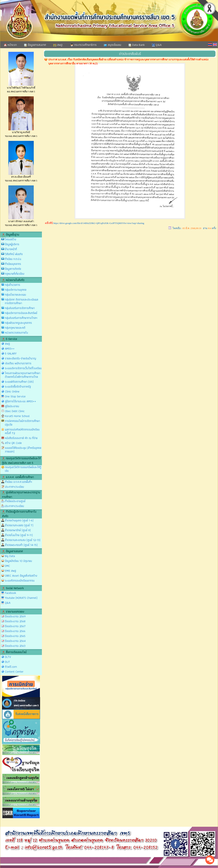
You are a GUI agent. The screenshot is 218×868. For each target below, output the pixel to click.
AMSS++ (10, 349)
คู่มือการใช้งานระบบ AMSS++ (20, 401)
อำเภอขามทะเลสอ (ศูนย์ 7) (19, 525)
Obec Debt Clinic (15, 411)
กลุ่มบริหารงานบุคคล (16, 290)
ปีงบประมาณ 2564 (15, 641)
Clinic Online (12, 391)
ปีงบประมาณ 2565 (15, 636)
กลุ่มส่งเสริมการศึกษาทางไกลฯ (21, 318)
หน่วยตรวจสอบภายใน (16, 333)
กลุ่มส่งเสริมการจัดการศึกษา (20, 308)
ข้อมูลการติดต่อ (13, 269)
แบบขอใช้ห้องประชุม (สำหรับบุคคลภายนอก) (23, 450)
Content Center (14, 672)
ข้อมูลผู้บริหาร (12, 244)
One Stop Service (15, 396)
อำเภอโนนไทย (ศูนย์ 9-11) (19, 535)
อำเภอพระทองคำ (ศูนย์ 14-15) (21, 545)
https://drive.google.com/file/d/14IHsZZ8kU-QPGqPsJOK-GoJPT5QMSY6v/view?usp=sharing (99, 223)
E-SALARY (11, 353)
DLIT (7, 662)
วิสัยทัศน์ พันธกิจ (14, 254)
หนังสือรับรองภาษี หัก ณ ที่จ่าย (21, 438)
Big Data (10, 556)
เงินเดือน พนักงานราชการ (18, 363)
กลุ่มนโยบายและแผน (15, 295)
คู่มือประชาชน (12, 406)
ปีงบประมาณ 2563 (15, 646)
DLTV (8, 657)
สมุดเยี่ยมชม (113, 45)
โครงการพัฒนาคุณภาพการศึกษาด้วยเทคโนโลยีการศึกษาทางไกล (22, 375)
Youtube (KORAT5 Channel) (21, 598)
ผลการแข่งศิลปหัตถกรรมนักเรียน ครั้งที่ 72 (22, 431)
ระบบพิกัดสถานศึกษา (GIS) (19, 382)
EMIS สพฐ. (11, 571)
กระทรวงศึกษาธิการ (84, 45)
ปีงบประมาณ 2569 (15, 616)
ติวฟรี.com (11, 667)
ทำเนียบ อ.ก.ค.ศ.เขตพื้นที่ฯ (18, 482)
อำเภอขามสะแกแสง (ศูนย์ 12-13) (23, 540)
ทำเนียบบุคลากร (13, 264)
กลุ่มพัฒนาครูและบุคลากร (18, 323)
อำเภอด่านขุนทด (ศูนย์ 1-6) (19, 520)
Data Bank (137, 45)
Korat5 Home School (17, 416)
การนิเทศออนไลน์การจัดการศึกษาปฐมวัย (22, 423)
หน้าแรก (10, 45)
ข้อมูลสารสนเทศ (35, 45)
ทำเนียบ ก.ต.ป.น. (13, 259)
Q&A (157, 45)
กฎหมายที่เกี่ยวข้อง (15, 274)
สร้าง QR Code (13, 443)
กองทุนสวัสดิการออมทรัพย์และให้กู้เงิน (23, 469)
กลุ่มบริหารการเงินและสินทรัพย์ (21, 313)
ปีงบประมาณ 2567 (15, 626)
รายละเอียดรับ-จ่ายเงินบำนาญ (20, 358)
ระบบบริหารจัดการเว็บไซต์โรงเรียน (23, 368)
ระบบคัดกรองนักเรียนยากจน (20, 581)
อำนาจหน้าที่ (11, 249)
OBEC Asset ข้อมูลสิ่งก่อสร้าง (21, 576)
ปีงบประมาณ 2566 (15, 631)
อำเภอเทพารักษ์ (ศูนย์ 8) (18, 530)
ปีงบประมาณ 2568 (15, 621)
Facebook (11, 593)
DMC (7, 566)
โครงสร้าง (11, 239)
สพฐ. (58, 45)
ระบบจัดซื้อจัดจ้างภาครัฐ (18, 387)
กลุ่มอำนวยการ (13, 285)
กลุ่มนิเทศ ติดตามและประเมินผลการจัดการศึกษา (21, 301)
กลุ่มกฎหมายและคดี (15, 328)
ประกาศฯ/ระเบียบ (14, 487)
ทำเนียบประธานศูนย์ (15, 501)
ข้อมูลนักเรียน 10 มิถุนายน (18, 561)
